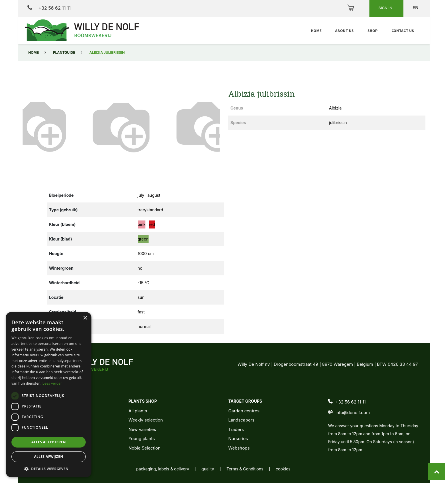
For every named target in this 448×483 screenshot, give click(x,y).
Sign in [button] (386, 8)
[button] (37, 126)
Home (34, 52)
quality (208, 469)
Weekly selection (146, 420)
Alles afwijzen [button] (49, 457)
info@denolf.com (353, 413)
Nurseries (238, 439)
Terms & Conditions (245, 469)
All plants (138, 411)
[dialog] (49, 395)
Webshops (239, 448)
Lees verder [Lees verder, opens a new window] (52, 383)
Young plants (142, 439)
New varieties (142, 429)
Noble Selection (145, 448)
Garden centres (244, 411)
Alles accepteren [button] (49, 442)
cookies (283, 469)
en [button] (416, 8)
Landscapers (241, 420)
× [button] (85, 318)
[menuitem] (316, 31)
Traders (236, 429)
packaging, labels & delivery (163, 469)
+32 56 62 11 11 (49, 8)
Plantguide (64, 52)
